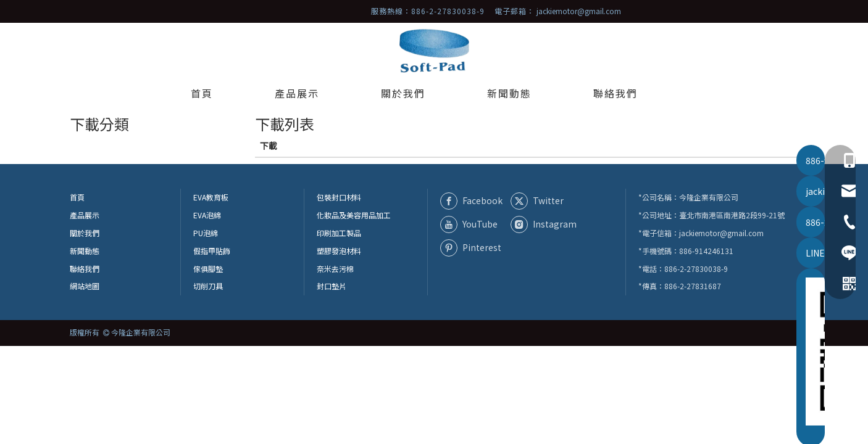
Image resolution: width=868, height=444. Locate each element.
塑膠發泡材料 (339, 251)
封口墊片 (332, 286)
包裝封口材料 (339, 197)
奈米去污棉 (335, 269)
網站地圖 (85, 286)
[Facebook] (473, 200)
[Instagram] (543, 224)
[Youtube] (473, 224)
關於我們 (85, 233)
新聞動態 (85, 251)
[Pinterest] (473, 248)
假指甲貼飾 (212, 251)
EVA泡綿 (207, 215)
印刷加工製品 (339, 233)
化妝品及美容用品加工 (354, 215)
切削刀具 (208, 286)
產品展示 (85, 215)
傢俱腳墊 (208, 269)
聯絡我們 (85, 269)
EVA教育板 (211, 197)
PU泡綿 (206, 233)
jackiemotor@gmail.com (579, 11)
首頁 (77, 197)
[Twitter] (543, 200)
